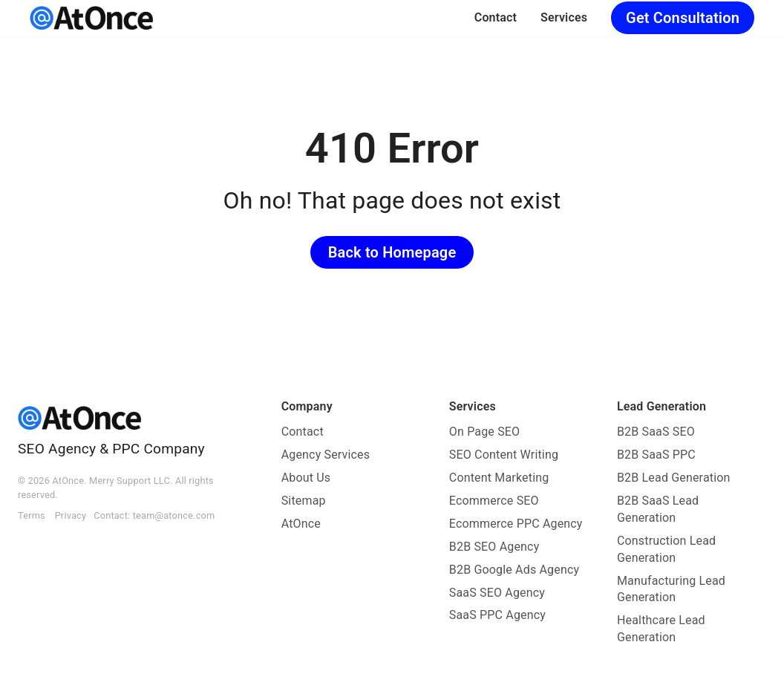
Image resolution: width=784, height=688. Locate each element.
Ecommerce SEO (494, 501)
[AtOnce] (91, 18)
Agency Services (326, 455)
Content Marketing (499, 478)
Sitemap (304, 501)
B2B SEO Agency (494, 547)
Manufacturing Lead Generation (671, 589)
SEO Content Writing (504, 455)
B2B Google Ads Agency (514, 570)
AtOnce (301, 524)
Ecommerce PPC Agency (516, 524)
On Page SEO (484, 432)
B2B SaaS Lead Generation (658, 509)
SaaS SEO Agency (497, 593)
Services (564, 17)
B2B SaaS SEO (656, 432)
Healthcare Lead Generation (661, 629)
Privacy (71, 515)
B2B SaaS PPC (656, 455)
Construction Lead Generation (666, 549)
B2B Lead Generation (674, 478)
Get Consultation (683, 18)
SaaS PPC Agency (497, 615)
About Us (306, 478)
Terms (32, 515)
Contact (496, 17)
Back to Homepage (392, 252)
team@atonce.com (174, 515)
